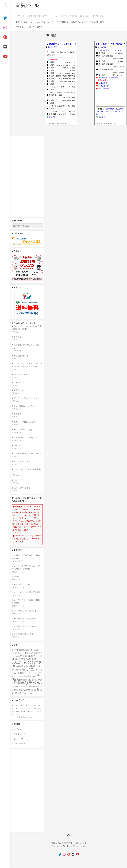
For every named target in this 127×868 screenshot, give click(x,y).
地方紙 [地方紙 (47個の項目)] (28, 680)
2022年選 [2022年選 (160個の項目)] (20, 662)
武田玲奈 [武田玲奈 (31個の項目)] (24, 687)
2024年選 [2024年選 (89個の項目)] (18, 666)
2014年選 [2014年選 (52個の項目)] (24, 653)
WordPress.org (20, 744)
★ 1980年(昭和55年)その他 (25, 619)
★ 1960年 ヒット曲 (20, 374)
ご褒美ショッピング (25, 27)
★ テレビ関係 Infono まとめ (23, 406)
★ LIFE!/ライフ (18, 446)
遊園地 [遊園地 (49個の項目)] (27, 690)
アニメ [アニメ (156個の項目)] (32, 669)
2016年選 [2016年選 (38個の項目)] (39, 653)
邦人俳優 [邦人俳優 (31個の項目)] (33, 690)
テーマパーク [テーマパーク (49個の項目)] (30, 673)
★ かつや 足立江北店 (22, 584)
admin (39, 27)
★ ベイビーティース (20, 480)
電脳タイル (27, 5)
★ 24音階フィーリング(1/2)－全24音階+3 (61, 44)
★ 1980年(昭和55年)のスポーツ (27, 626)
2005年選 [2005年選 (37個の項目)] (22, 650)
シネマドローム (42, 22)
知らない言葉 (52, 47)
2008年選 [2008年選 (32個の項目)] (36, 650)
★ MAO (17, 577)
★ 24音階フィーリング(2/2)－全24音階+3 (110, 44)
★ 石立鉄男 (16, 414)
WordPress (68, 846)
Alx (84, 846)
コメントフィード (21, 739)
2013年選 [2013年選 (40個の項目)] (16, 653)
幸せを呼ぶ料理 (97, 22)
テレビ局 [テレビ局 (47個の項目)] (20, 673)
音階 (54, 117)
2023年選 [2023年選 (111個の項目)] (35, 663)
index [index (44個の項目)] (24, 670)
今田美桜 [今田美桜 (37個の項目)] (33, 676)
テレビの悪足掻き (60, 22)
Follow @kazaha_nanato (27, 717)
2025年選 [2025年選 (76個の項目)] (30, 666)
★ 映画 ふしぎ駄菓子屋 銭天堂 (24, 422)
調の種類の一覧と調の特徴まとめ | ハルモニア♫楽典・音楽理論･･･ (110, 111)
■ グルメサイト (18, 382)
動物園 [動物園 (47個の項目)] (22, 680)
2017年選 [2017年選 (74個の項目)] (17, 656)
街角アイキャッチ (79, 22)
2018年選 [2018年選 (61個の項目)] (28, 656)
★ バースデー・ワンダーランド (24, 438)
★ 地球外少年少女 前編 (21, 488)
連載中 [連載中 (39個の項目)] (21, 690)
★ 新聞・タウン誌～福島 (22, 430)
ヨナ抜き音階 (104, 86)
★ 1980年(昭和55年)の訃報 (25, 611)
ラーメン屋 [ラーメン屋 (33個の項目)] (18, 676)
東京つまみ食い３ (24, 22)
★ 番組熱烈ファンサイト (22, 356)
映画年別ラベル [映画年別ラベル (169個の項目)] (27, 683)
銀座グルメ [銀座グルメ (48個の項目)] (23, 693)
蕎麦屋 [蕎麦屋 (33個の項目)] (16, 690)
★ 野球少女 (16, 337)
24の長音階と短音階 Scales (109, 78)
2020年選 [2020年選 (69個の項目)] (20, 659)
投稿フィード (19, 734)
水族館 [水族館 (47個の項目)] (30, 687)
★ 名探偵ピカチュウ (20, 390)
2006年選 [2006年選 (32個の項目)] (29, 650)
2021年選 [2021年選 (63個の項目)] (31, 659)
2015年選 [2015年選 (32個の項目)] (32, 653)
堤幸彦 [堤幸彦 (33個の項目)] (34, 680)
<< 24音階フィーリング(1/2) (110, 50)
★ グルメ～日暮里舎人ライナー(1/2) (27, 453)
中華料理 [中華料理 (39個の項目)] (26, 676)
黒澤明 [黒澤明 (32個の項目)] (30, 694)
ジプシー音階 (104, 89)
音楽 (51, 117)
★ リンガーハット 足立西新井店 (27, 592)
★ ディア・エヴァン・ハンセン (24, 398)
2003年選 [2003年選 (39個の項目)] (15, 650)
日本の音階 (103, 83)
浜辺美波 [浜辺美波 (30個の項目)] (36, 687)
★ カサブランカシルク (21, 461)
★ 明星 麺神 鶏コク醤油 (24, 634)
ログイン (18, 729)
